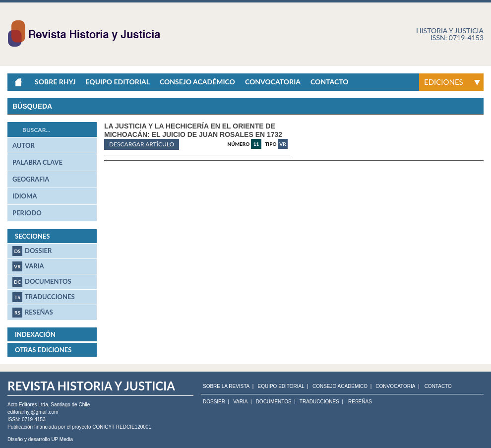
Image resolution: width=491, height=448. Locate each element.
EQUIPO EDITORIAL (281, 386)
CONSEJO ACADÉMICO (340, 386)
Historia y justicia (450, 31)
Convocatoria (273, 82)
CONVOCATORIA (395, 386)
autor (24, 145)
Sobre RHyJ (55, 82)
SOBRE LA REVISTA (226, 386)
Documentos (42, 282)
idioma (25, 196)
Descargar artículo (142, 144)
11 (256, 144)
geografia (31, 179)
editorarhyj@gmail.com (33, 412)
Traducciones (44, 297)
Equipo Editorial (117, 82)
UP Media (62, 439)
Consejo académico (197, 82)
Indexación (35, 334)
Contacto (330, 82)
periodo (27, 213)
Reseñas (33, 313)
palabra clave (37, 162)
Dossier (32, 251)
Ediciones (444, 82)
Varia (28, 266)
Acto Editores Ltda (28, 405)
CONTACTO (438, 386)
